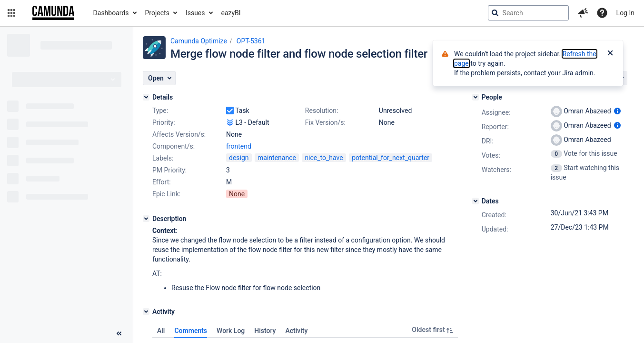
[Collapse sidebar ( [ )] (119, 333)
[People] (476, 97)
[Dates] (476, 201)
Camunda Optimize (199, 41)
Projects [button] (157, 13)
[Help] (602, 13)
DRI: (488, 141)
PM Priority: (169, 170)
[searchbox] (528, 13)
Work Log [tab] (231, 331)
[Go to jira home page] (53, 13)
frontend (239, 146)
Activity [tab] (296, 331)
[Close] (610, 54)
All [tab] (161, 331)
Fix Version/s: (325, 122)
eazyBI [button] (231, 13)
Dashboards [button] (111, 13)
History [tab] (265, 331)
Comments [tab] (191, 331)
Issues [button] (195, 13)
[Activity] (146, 312)
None (237, 194)
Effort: (162, 182)
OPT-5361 (251, 41)
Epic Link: (166, 194)
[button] (11, 13)
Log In (625, 13)
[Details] (146, 97)
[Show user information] (617, 111)
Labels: (163, 158)
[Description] (146, 219)
